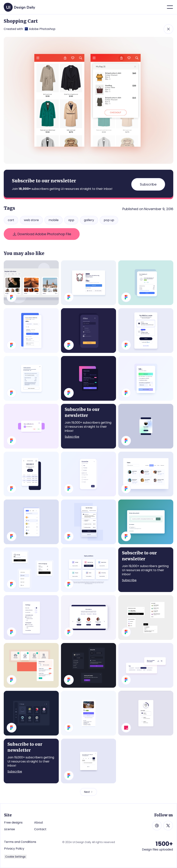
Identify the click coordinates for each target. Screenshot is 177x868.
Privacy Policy (14, 849)
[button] (170, 7)
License (10, 829)
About (39, 822)
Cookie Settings (15, 857)
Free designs (13, 822)
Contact (40, 829)
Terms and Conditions (20, 842)
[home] (19, 6)
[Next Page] (88, 792)
